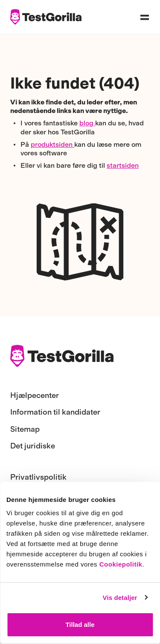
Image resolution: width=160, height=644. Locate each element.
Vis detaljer (120, 598)
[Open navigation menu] (145, 17)
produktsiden (52, 144)
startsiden (123, 165)
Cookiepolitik (121, 564)
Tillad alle (80, 625)
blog (87, 123)
